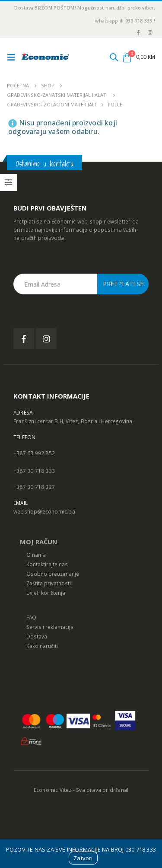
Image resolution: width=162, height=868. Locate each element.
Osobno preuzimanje (53, 574)
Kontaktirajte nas (47, 564)
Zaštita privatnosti (49, 583)
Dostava (37, 636)
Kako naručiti (42, 646)
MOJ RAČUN (39, 542)
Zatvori (83, 858)
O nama (36, 555)
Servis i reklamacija (50, 627)
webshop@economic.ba (44, 511)
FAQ (31, 617)
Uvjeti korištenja (46, 593)
